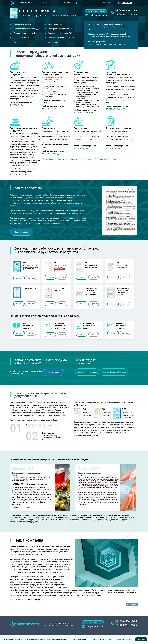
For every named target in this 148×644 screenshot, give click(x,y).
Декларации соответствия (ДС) (26, 29)
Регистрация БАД (55, 24)
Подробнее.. (132, 605)
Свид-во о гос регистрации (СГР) (62, 38)
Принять (141, 639)
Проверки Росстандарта (87, 372)
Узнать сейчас (53, 372)
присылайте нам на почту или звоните (66, 213)
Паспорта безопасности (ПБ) (25, 33)
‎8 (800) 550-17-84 (127, 11)
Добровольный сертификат (25, 38)
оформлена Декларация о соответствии (99, 482)
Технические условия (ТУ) (24, 24)
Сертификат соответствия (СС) (61, 29)
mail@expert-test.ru (98, 15)
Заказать (19, 278)
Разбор (17, 42)
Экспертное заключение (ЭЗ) (60, 33)
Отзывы (87, 3)
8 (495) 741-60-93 (127, 15)
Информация (54, 42)
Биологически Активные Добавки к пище (56, 78)
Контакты (108, 3)
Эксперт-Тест (25, 3)
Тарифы (45, 3)
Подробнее (31, 278)
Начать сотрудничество (96, 11)
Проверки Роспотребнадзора (114, 372)
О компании (66, 3)
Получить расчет (22, 232)
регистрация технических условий (59, 269)
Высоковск (127, 3)
